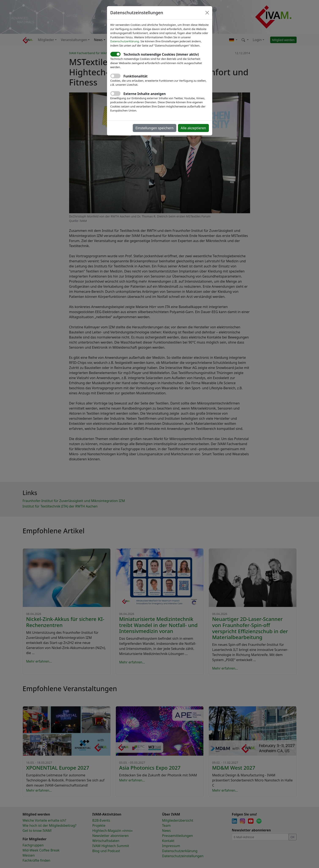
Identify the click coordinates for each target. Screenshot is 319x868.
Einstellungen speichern (155, 128)
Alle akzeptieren (193, 128)
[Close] (207, 13)
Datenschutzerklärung (125, 41)
